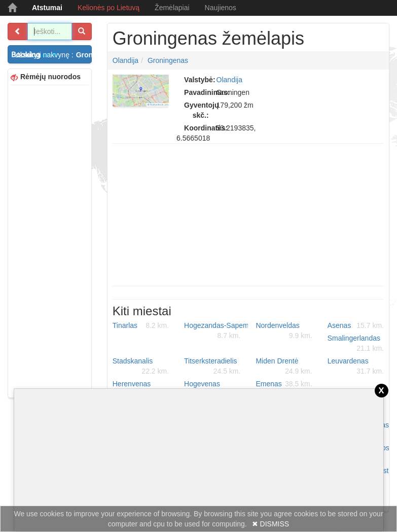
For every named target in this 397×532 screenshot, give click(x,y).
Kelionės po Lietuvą (109, 8)
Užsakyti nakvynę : (53, 55)
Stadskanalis (141, 367)
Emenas (284, 384)
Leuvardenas (356, 367)
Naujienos (221, 8)
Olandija (125, 60)
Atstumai (47, 8)
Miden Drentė (284, 367)
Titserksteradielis (212, 367)
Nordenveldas (284, 331)
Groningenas (168, 60)
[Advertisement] (50, 240)
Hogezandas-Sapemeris (216, 331)
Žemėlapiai (172, 8)
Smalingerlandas (356, 344)
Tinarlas (141, 325)
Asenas (356, 325)
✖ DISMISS (270, 524)
